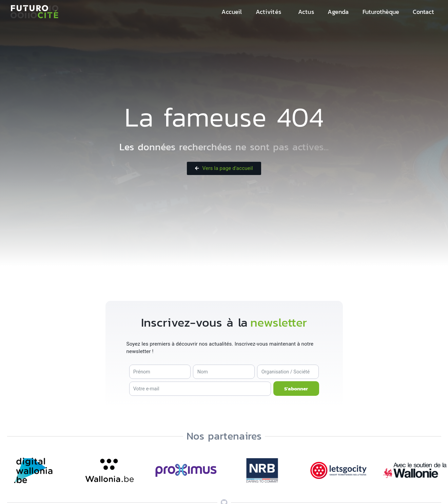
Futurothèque (381, 12)
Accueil (232, 12)
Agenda (338, 12)
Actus (306, 12)
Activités (268, 12)
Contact (423, 12)
